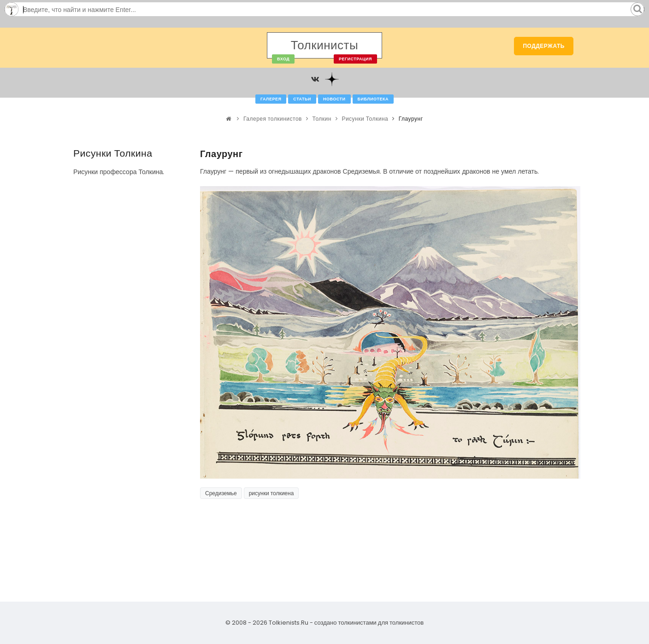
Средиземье (221, 493)
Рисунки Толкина (365, 119)
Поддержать (544, 46)
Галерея (271, 99)
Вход (283, 59)
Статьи (302, 99)
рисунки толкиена (271, 493)
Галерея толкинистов (273, 119)
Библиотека (373, 99)
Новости (334, 99)
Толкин (322, 119)
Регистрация (355, 59)
